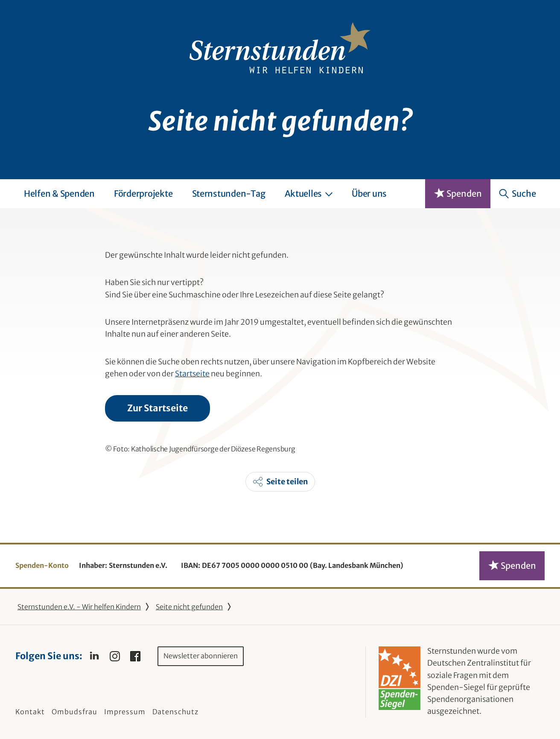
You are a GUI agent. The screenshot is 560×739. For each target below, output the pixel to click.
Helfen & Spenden (59, 193)
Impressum (125, 712)
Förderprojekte (143, 193)
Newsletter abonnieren (201, 656)
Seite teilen (287, 482)
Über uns (369, 193)
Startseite (192, 374)
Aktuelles (309, 193)
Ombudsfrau (74, 712)
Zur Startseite (157, 408)
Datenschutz (175, 712)
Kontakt (30, 712)
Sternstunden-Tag (229, 193)
